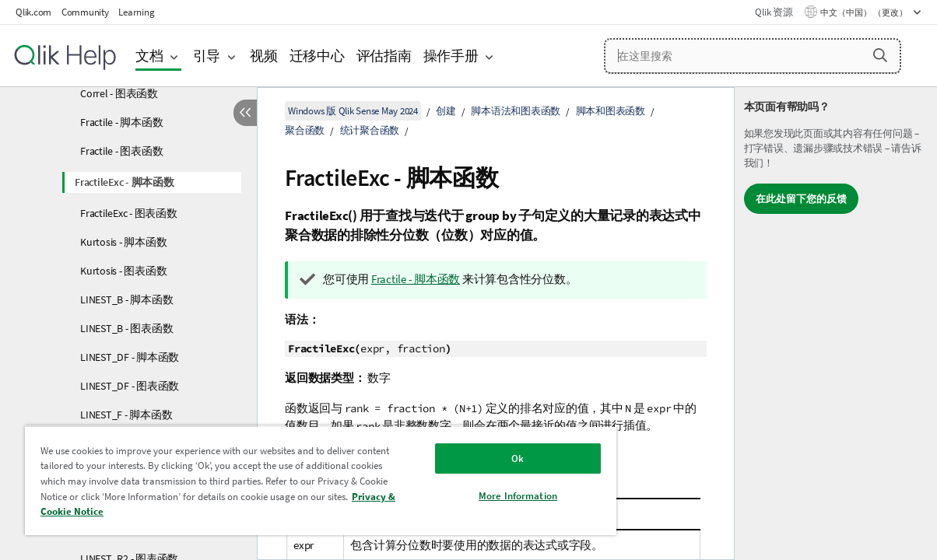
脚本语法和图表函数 (516, 111)
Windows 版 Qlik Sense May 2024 (353, 111)
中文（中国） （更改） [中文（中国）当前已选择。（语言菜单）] (865, 12)
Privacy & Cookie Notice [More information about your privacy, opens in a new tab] (177, 511)
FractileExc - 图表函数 (129, 213)
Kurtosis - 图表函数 (123, 271)
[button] (880, 55)
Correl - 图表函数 (119, 93)
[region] (297, 480)
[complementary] (836, 324)
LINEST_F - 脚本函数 (126, 415)
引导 (207, 56)
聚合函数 (305, 130)
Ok (477, 458)
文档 (149, 56)
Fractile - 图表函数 (121, 151)
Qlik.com (33, 12)
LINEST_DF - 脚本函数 (130, 357)
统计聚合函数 (370, 130)
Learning (136, 12)
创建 (446, 111)
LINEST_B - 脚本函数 (126, 299)
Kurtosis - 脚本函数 (123, 242)
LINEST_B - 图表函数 (126, 328)
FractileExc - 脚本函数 (125, 182)
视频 (264, 56)
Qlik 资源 (774, 12)
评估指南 (384, 56)
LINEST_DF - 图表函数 (130, 386)
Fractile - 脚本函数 (121, 122)
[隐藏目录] (245, 113)
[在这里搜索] (753, 56)
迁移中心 (317, 56)
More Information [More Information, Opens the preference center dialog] (477, 496)
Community (85, 12)
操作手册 (451, 56)
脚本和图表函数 (611, 111)
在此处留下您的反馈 (801, 199)
